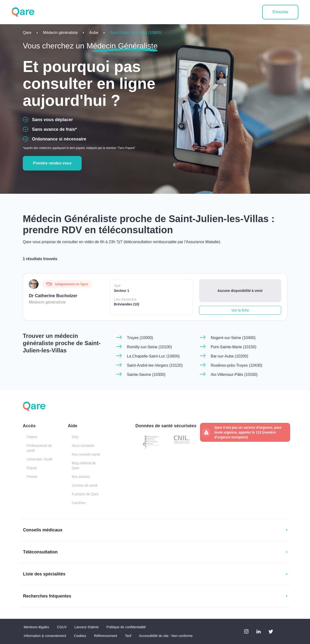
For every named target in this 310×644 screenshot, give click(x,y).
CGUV (62, 627)
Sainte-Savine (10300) (146, 375)
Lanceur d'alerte (87, 627)
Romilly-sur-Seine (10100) (149, 347)
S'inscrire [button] (280, 12)
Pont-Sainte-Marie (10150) (234, 347)
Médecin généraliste (60, 33)
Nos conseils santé (86, 454)
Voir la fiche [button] (240, 310)
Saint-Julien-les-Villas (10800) (136, 33)
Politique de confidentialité (126, 627)
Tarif (128, 636)
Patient (32, 437)
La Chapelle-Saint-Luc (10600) (153, 356)
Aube (94, 33)
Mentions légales (36, 627)
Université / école (40, 459)
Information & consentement (45, 636)
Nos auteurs (81, 477)
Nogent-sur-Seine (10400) (233, 338)
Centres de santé (85, 485)
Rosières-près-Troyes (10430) (236, 365)
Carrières (79, 503)
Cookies (80, 636)
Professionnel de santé (39, 448)
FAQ (75, 437)
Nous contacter (83, 446)
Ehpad (31, 468)
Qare (27, 33)
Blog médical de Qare (84, 466)
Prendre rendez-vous (52, 163)
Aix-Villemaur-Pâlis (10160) (234, 375)
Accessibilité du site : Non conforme (166, 636)
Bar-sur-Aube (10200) (229, 356)
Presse (32, 477)
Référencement (106, 636)
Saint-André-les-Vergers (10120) (155, 365)
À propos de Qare (85, 494)
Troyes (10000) (140, 338)
